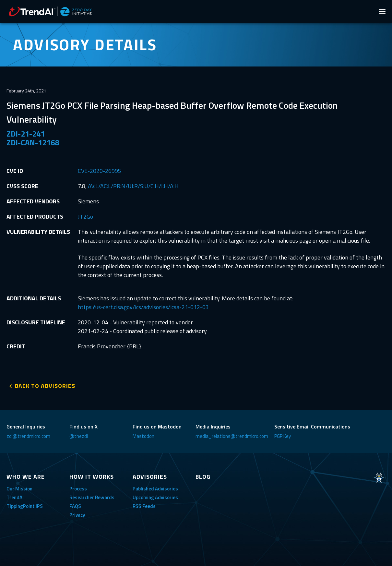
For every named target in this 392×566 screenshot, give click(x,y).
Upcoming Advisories (155, 497)
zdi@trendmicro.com (28, 436)
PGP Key (283, 436)
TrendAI (15, 497)
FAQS (75, 506)
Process (78, 488)
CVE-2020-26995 (100, 171)
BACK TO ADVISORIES (45, 385)
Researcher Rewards (92, 497)
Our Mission (19, 488)
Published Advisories (155, 488)
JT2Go (85, 217)
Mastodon (143, 436)
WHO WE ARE (26, 476)
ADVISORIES (150, 476)
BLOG (203, 476)
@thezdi (79, 436)
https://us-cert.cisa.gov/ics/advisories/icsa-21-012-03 (143, 307)
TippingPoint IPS (25, 506)
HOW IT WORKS (92, 476)
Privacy (77, 515)
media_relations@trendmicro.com (232, 436)
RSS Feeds (144, 506)
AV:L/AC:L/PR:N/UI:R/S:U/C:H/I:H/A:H (133, 186)
